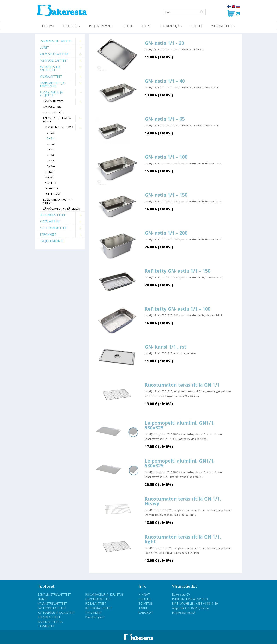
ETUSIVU (48, 26)
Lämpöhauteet (53, 101)
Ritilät (50, 172)
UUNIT (44, 48)
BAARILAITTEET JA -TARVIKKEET (53, 84)
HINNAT (144, 595)
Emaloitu (51, 188)
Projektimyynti (101, 26)
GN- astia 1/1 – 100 (166, 157)
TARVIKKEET (48, 234)
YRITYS (147, 26)
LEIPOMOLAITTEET (53, 215)
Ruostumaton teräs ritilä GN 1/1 (182, 385)
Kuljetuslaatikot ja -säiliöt (58, 201)
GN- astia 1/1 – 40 (165, 81)
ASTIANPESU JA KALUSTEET (50, 69)
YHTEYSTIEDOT (222, 26)
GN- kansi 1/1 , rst (166, 347)
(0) (233, 13)
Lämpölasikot (53, 107)
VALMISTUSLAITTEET (54, 54)
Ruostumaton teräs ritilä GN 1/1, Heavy (183, 501)
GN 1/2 (51, 149)
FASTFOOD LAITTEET (54, 61)
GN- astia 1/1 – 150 (166, 195)
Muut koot (53, 194)
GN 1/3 (51, 155)
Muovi (49, 177)
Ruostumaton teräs (59, 127)
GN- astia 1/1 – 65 (165, 119)
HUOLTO (127, 26)
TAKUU (143, 608)
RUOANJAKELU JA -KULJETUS (52, 94)
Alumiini (51, 183)
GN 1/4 (51, 161)
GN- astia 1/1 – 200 (166, 233)
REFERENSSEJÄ (170, 26)
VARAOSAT (146, 613)
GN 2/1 (51, 133)
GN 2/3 (51, 144)
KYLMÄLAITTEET (51, 77)
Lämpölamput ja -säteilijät (62, 209)
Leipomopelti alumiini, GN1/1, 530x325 (180, 425)
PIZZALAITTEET (50, 221)
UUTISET (197, 26)
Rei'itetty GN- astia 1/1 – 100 (178, 309)
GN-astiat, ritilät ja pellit (57, 120)
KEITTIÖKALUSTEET (53, 228)
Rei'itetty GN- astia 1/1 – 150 (178, 271)
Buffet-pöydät (53, 112)
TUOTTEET (70, 26)
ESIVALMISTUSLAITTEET (56, 41)
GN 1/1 (51, 138)
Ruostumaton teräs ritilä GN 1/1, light (183, 539)
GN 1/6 (51, 166)
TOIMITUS (146, 604)
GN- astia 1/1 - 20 (164, 43)
